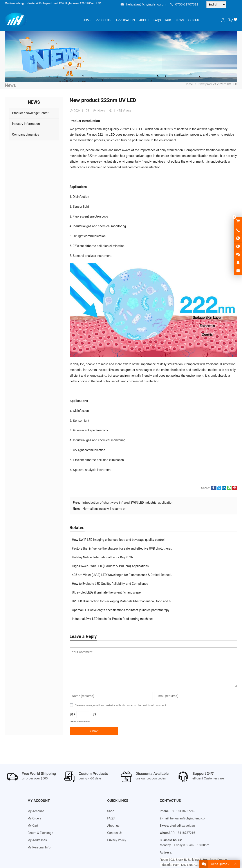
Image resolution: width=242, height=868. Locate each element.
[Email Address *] (121, 447)
